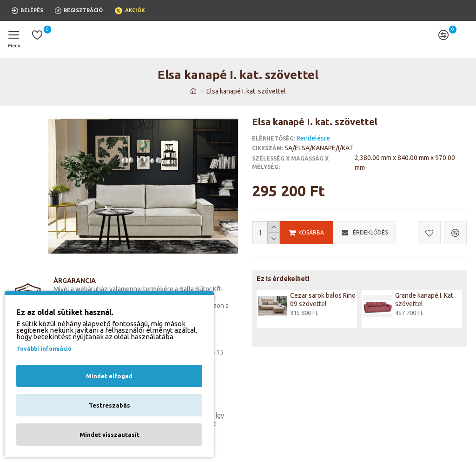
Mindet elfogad (109, 376)
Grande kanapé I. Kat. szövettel (425, 300)
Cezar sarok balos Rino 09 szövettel (323, 300)
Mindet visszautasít (109, 435)
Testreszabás (109, 405)
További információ (44, 349)
